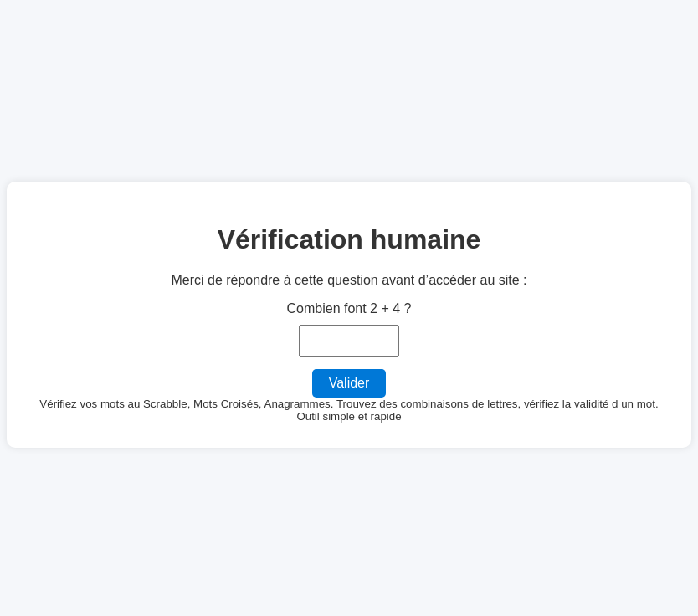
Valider (349, 383)
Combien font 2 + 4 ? (349, 308)
